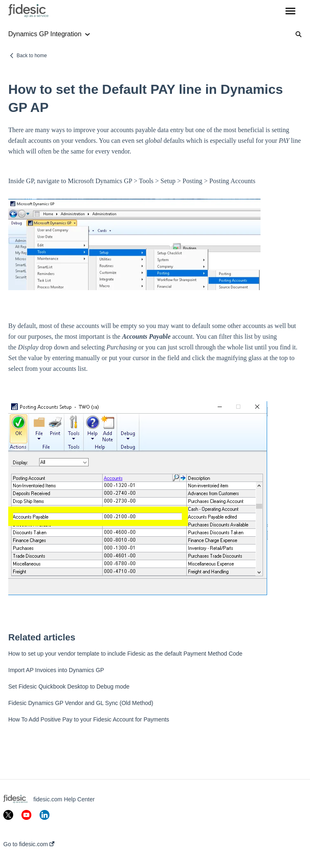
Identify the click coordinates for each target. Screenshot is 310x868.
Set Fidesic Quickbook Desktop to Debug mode (69, 686)
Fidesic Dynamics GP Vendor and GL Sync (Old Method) (81, 703)
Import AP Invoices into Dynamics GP (56, 670)
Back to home (32, 56)
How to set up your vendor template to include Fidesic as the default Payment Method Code (125, 654)
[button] (290, 12)
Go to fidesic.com (29, 844)
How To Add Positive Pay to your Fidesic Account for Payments (89, 719)
